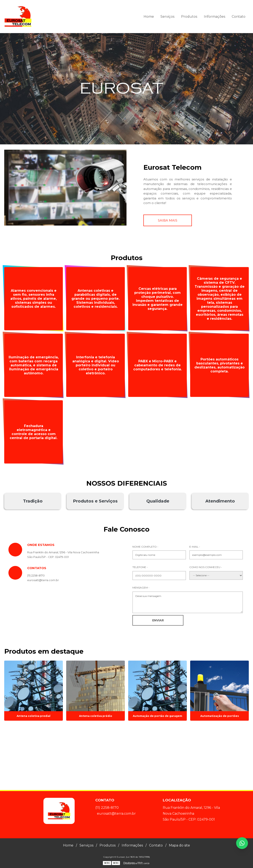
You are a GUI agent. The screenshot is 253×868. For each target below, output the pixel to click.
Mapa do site (179, 845)
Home (149, 17)
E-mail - (195, 547)
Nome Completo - (145, 547)
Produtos (189, 17)
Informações (215, 17)
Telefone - (140, 567)
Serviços (167, 17)
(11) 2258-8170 (36, 575)
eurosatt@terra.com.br (116, 814)
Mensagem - (141, 588)
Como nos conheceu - (206, 567)
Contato (239, 17)
